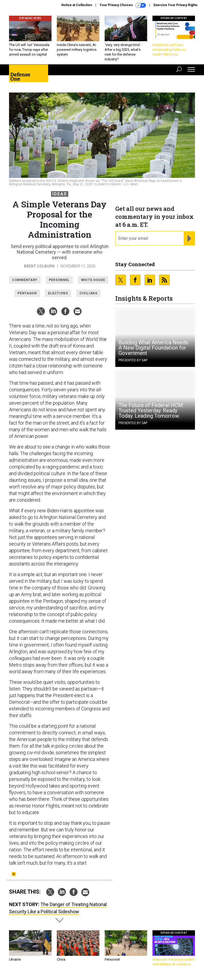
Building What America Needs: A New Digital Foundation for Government (154, 348)
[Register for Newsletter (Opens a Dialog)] (189, 238)
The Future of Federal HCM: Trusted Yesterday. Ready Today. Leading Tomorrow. (151, 411)
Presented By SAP (133, 360)
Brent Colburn (39, 266)
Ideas (60, 194)
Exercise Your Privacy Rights (176, 5)
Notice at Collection (77, 5)
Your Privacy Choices (123, 5)
